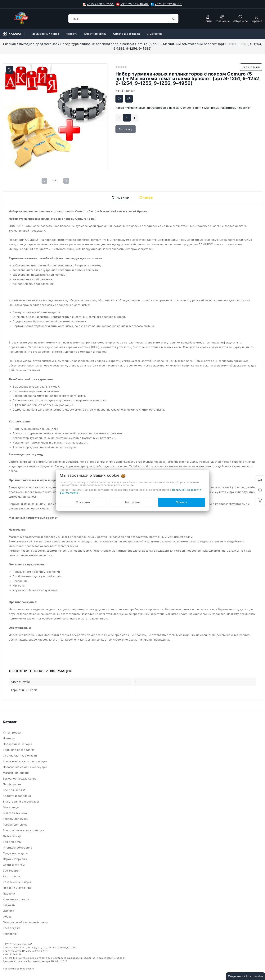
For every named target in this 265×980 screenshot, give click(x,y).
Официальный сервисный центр (26, 922)
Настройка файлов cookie (18, 969)
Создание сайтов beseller (246, 976)
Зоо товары (11, 870)
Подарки (9, 893)
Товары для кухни (16, 819)
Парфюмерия (13, 784)
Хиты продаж (13, 732)
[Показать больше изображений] (10, 70)
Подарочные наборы (18, 744)
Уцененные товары (17, 899)
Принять (182, 502)
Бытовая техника (15, 813)
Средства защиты (16, 853)
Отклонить (83, 502)
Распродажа (12, 928)
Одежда (9, 911)
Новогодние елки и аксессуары (25, 767)
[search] (174, 19)
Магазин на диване (17, 773)
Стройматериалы (16, 859)
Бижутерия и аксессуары (22, 801)
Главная (9, 44)
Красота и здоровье (17, 796)
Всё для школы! (15, 790)
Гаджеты (10, 905)
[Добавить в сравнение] (129, 99)
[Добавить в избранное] (119, 99)
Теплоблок (11, 934)
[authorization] (208, 19)
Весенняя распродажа (19, 750)
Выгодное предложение (38, 44)
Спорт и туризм (14, 865)
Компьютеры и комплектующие (26, 761)
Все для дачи (13, 842)
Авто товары (12, 876)
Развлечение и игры (17, 882)
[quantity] (127, 118)
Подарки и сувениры (18, 888)
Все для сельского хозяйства (24, 830)
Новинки (9, 738)
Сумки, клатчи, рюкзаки (21, 755)
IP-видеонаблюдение (18, 847)
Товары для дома (16, 824)
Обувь (8, 916)
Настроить (133, 502)
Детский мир (12, 836)
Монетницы (11, 807)
